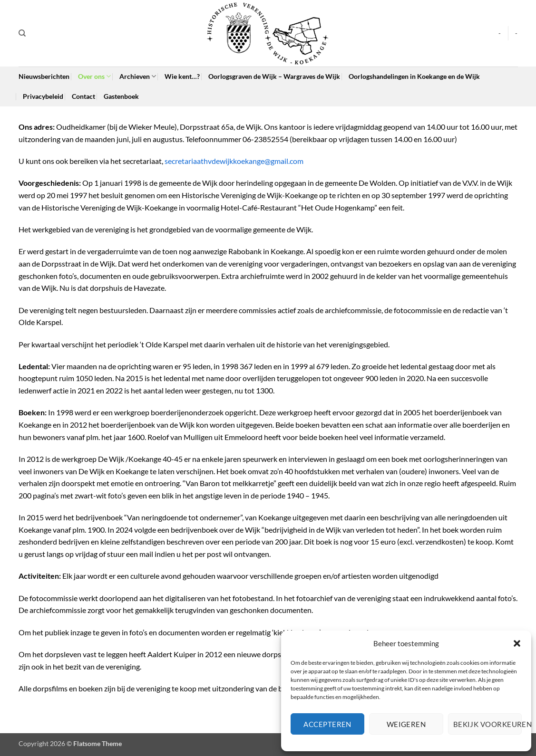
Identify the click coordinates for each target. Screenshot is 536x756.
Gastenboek (121, 96)
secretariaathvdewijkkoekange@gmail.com (234, 161)
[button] (517, 643)
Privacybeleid (43, 96)
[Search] (22, 33)
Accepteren (327, 724)
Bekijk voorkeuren (487, 724)
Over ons (94, 76)
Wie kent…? (182, 76)
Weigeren (406, 724)
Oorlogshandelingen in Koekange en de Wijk (414, 76)
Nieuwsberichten (44, 76)
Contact (83, 96)
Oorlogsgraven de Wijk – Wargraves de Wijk (274, 76)
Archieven (138, 76)
